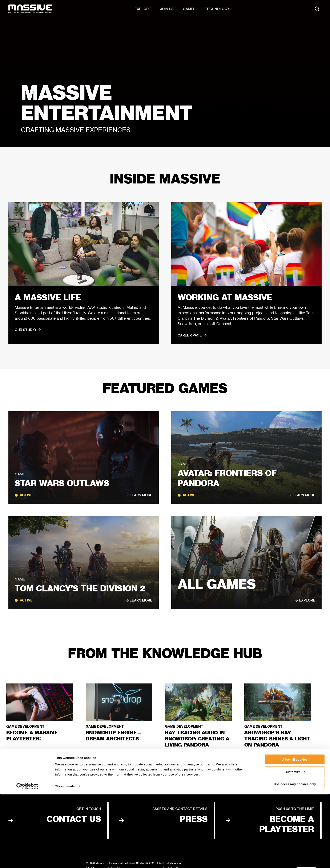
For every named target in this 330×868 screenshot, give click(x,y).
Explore (143, 10)
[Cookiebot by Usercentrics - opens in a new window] (27, 860)
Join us (167, 10)
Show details (65, 859)
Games (189, 10)
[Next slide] (319, 760)
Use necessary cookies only (295, 858)
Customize (295, 845)
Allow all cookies (295, 833)
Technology (217, 10)
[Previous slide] (304, 760)
